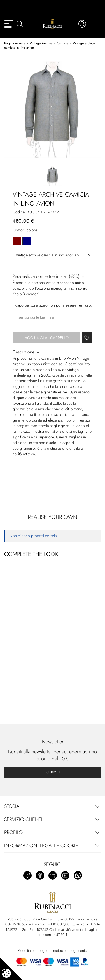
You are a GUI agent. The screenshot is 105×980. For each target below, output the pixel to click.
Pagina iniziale (15, 43)
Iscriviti (53, 772)
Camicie (63, 43)
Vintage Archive (41, 43)
